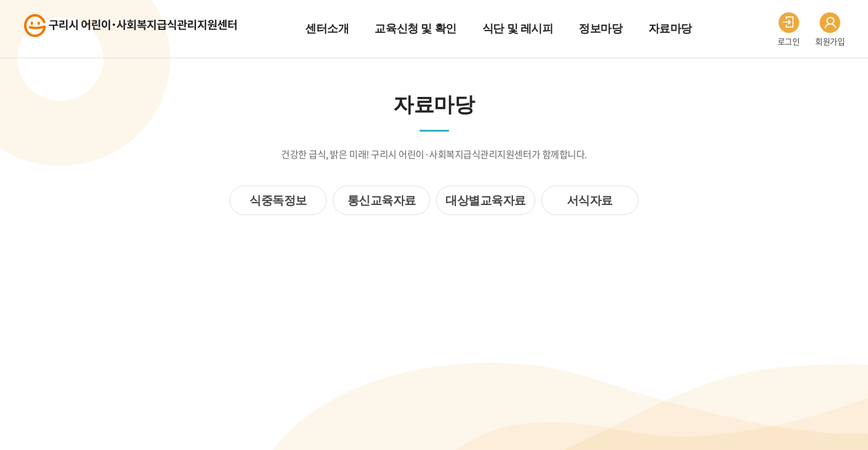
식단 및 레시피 (518, 28)
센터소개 (327, 28)
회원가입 (830, 29)
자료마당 (670, 28)
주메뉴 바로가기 (0, 0)
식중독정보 (278, 200)
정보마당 (600, 28)
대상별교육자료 (486, 200)
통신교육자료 (382, 200)
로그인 (789, 29)
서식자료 (590, 200)
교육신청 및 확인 (415, 28)
